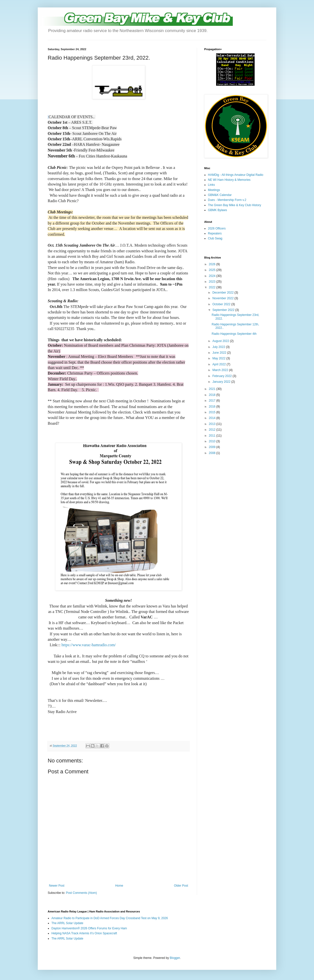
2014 (213, 418)
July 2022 (219, 347)
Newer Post (57, 886)
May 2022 (219, 358)
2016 (213, 407)
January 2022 (222, 382)
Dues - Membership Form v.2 (227, 200)
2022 (213, 287)
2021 (213, 389)
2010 (213, 441)
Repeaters (215, 233)
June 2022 (220, 353)
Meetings (214, 190)
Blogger (175, 958)
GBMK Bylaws (217, 210)
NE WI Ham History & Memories (229, 180)
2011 (213, 436)
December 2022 (223, 293)
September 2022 (224, 310)
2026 (213, 264)
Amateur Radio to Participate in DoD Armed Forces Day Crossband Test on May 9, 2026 (110, 918)
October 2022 (222, 304)
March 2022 (221, 370)
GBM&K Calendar (220, 195)
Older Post (181, 886)
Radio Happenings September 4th (234, 334)
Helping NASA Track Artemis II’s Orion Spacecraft (84, 933)
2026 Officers (217, 228)
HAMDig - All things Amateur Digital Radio (236, 175)
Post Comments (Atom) (81, 893)
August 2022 (221, 341)
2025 (213, 270)
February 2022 (222, 376)
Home (119, 886)
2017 (213, 401)
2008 (213, 453)
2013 (213, 424)
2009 (213, 447)
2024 (213, 276)
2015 (213, 412)
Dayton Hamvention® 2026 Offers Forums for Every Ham (89, 928)
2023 (213, 282)
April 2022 (219, 364)
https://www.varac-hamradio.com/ (88, 645)
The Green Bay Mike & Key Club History (235, 205)
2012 (213, 430)
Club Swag (215, 238)
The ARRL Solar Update (67, 923)
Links (211, 185)
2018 (213, 395)
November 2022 (223, 298)
